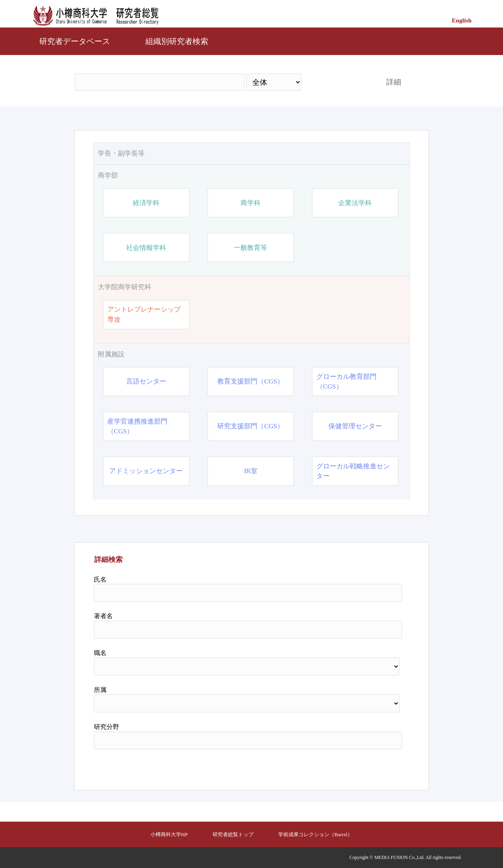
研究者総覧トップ (233, 834)
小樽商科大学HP (169, 834)
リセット (382, 767)
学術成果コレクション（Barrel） (315, 834)
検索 (337, 82)
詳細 (394, 82)
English (462, 20)
